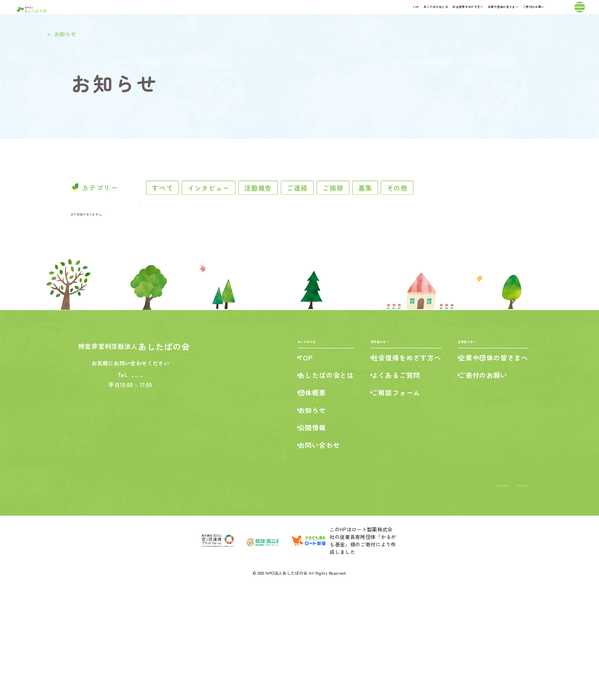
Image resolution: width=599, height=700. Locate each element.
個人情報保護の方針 (504, 594)
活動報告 (299, 211)
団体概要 (305, 502)
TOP (235, 16)
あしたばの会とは (281, 16)
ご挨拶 (401, 211)
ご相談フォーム (392, 502)
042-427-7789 (138, 480)
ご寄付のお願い (505, 16)
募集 (447, 211)
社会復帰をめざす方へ (354, 16)
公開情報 (305, 537)
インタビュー (236, 211)
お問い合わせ (312, 555)
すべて (176, 211)
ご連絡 (351, 211)
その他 (493, 211)
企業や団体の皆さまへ (435, 16)
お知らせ (305, 520)
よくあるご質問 (392, 485)
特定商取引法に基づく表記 (440, 594)
